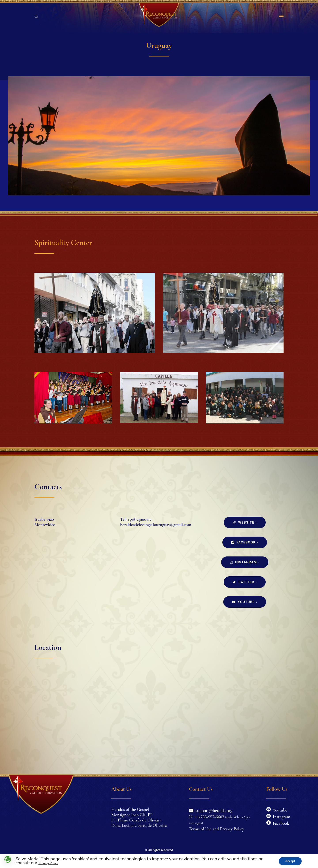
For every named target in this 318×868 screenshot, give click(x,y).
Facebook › (245, 542)
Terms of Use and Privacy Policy (217, 829)
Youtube (277, 810)
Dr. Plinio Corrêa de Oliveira (136, 820)
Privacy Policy (48, 863)
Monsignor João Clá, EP (132, 815)
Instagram (280, 817)
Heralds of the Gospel (130, 810)
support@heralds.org (213, 810)
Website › (245, 522)
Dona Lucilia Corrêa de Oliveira (139, 825)
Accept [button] (290, 861)
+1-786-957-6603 (208, 816)
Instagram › (245, 562)
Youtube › (245, 602)
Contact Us (201, 789)
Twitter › (245, 582)
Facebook (280, 823)
